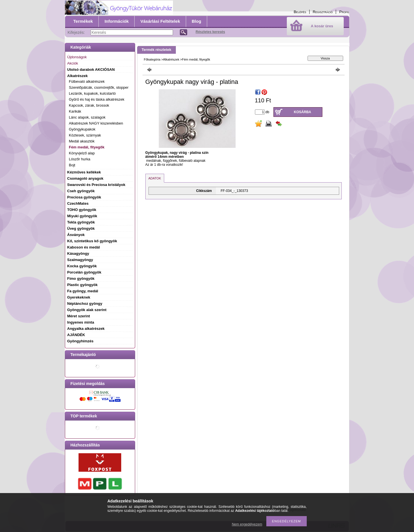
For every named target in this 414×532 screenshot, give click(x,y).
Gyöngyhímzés (80, 341)
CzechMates (78, 203)
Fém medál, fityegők (87, 147)
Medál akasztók (82, 141)
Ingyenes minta (81, 322)
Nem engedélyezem (247, 524)
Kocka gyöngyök (82, 266)
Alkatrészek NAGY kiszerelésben (96, 123)
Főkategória (152, 59)
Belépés (300, 12)
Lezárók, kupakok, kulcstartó (92, 93)
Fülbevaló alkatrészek (87, 81)
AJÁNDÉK (76, 335)
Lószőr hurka (80, 159)
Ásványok (76, 235)
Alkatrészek (171, 59)
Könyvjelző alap (82, 153)
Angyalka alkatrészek (86, 329)
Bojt (72, 165)
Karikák (75, 111)
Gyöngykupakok (82, 129)
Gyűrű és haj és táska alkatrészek (97, 99)
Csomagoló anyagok (85, 178)
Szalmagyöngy (80, 260)
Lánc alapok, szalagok (87, 117)
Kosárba (303, 112)
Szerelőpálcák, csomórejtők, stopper (99, 87)
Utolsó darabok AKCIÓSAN (91, 70)
